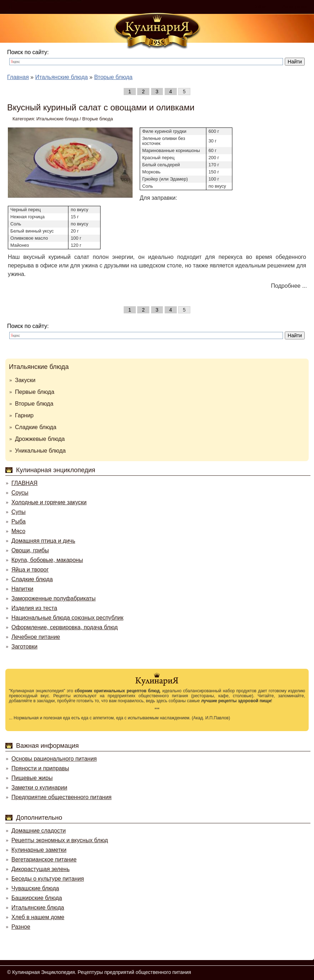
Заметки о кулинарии (39, 788)
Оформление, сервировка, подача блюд (65, 627)
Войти (260, 7)
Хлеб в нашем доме (38, 917)
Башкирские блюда (37, 898)
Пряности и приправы (40, 768)
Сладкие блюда (36, 427)
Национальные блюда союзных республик (67, 618)
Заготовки (24, 647)
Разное (21, 927)
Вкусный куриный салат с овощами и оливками (101, 107)
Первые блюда (35, 392)
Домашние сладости (39, 831)
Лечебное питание (36, 637)
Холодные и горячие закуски (49, 502)
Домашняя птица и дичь (43, 541)
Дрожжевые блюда (40, 439)
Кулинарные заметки (39, 850)
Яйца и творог (30, 570)
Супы (19, 512)
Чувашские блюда (35, 888)
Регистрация (294, 7)
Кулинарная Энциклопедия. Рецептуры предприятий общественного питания (102, 972)
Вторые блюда (98, 119)
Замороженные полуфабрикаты (53, 598)
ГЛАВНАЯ (24, 483)
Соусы (20, 493)
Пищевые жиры (32, 778)
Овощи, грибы (30, 550)
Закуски (25, 380)
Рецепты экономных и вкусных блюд (60, 840)
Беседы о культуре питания (48, 879)
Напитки (22, 589)
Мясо (18, 531)
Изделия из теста (34, 608)
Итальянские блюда (57, 119)
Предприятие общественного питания (61, 797)
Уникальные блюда (40, 451)
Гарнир (24, 415)
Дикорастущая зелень (40, 869)
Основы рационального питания (54, 759)
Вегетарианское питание (44, 859)
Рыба (19, 522)
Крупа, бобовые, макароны (47, 560)
